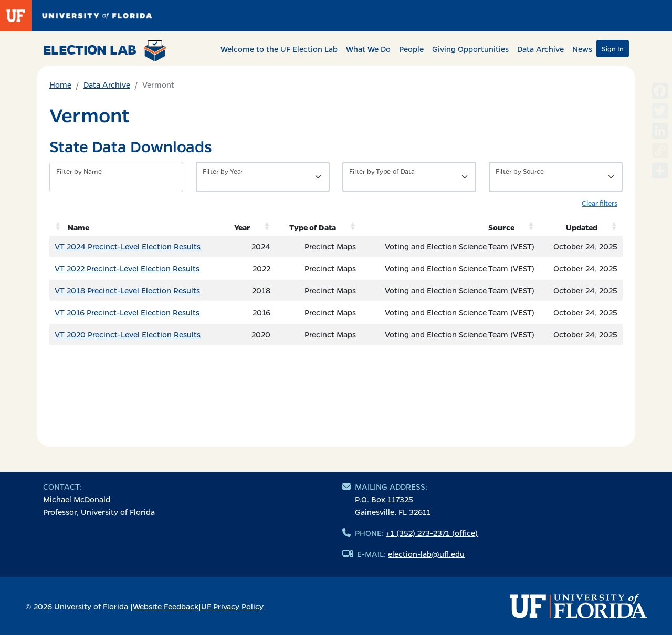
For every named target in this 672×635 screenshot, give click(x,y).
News (582, 49)
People (411, 49)
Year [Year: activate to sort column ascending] (242, 227)
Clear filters (600, 203)
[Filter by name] (116, 177)
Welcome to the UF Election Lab (279, 49)
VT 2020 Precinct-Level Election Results (128, 334)
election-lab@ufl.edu (426, 554)
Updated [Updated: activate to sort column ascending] (582, 227)
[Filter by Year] (263, 177)
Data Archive (540, 49)
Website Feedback (166, 606)
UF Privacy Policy (232, 606)
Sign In (613, 49)
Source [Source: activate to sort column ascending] (501, 227)
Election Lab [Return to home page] (105, 51)
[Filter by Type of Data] (409, 177)
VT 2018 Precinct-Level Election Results (127, 290)
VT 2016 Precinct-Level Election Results (127, 312)
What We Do (368, 49)
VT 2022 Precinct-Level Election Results (127, 268)
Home (60, 84)
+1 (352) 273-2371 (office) (432, 533)
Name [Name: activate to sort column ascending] (78, 227)
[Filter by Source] (556, 177)
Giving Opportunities (470, 49)
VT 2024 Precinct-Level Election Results (128, 246)
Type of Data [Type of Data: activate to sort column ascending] (313, 227)
